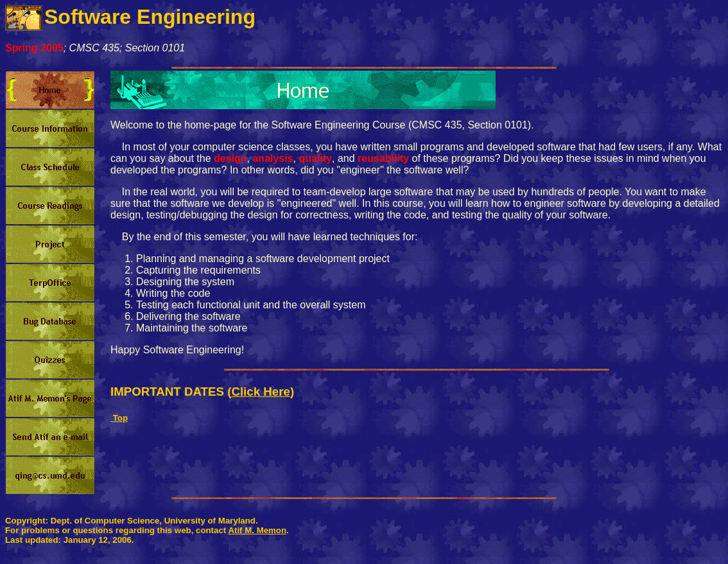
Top (119, 418)
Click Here (261, 392)
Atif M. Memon (257, 530)
